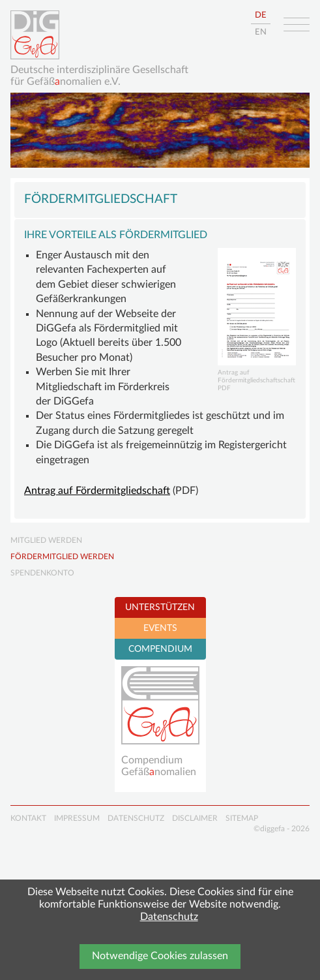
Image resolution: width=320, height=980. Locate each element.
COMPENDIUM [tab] (160, 649)
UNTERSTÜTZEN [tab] (160, 607)
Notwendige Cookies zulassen (160, 956)
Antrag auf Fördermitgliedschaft (97, 491)
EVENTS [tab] (160, 628)
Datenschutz (169, 917)
